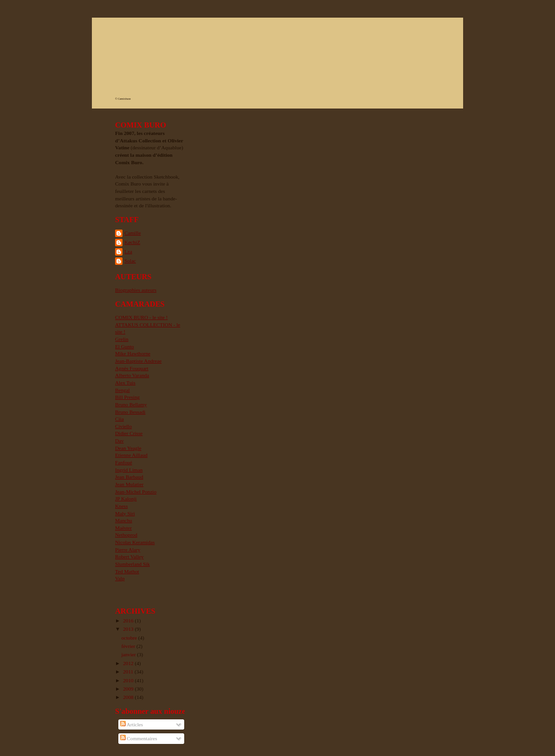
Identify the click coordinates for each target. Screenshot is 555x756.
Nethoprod (126, 535)
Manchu (124, 520)
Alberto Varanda (132, 375)
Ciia (119, 419)
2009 (129, 689)
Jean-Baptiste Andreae (138, 361)
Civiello (123, 426)
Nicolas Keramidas (135, 542)
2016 (129, 621)
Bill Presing (127, 397)
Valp (120, 578)
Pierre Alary (128, 550)
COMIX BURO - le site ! (141, 317)
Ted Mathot (127, 571)
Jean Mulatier (129, 484)
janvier (129, 654)
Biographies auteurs (136, 290)
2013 (129, 629)
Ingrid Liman (129, 470)
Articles (132, 724)
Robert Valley (129, 557)
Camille (132, 233)
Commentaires (139, 738)
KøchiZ (132, 242)
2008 (129, 697)
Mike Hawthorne (133, 353)
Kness (121, 506)
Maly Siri (125, 513)
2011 (129, 672)
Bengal (123, 390)
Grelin (122, 339)
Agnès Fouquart (132, 368)
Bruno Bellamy (131, 404)
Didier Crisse (129, 433)
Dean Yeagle (128, 448)
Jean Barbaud (129, 477)
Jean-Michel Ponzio (136, 492)
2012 (129, 663)
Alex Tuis (125, 383)
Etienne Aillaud (131, 455)
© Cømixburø (123, 99)
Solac (130, 261)
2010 (129, 680)
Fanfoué (124, 462)
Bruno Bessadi (130, 412)
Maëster (123, 528)
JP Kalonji (126, 499)
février (129, 646)
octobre (129, 638)
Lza (128, 251)
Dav (119, 441)
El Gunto (125, 346)
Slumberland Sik (132, 564)
